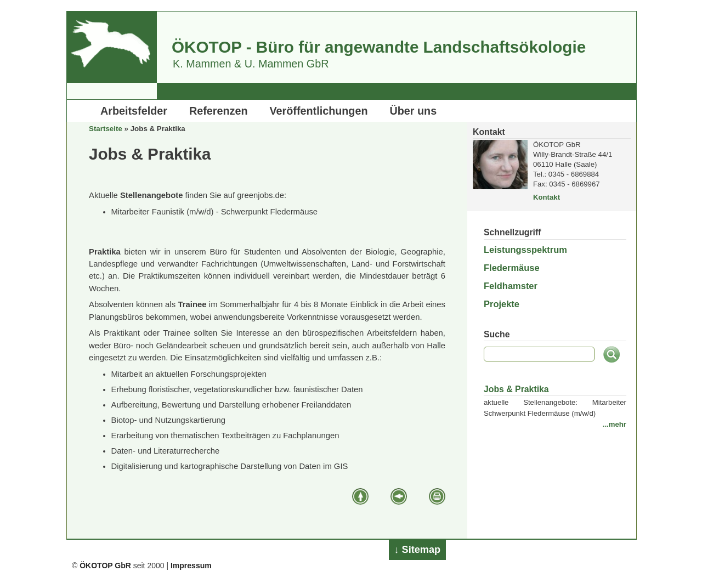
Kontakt (547, 197)
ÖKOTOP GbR (105, 566)
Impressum (191, 566)
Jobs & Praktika (516, 389)
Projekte (502, 304)
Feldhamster (511, 286)
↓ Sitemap (418, 550)
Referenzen (219, 111)
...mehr (615, 424)
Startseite (106, 129)
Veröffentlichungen (319, 111)
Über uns (414, 111)
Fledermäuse (512, 268)
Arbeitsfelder (134, 111)
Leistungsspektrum (525, 250)
